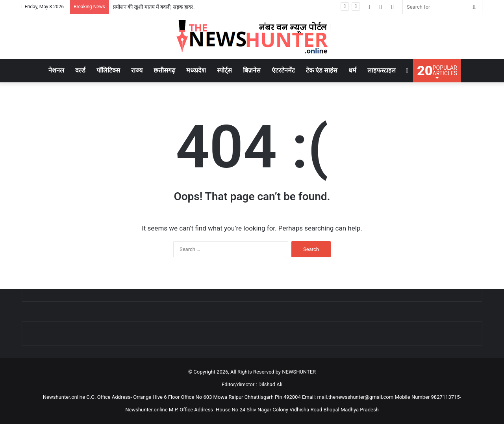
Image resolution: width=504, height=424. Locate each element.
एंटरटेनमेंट (283, 70)
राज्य (137, 70)
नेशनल (56, 70)
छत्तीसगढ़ (164, 70)
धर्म (352, 70)
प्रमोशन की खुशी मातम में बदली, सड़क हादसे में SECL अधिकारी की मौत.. (180, 7)
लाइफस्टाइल (382, 70)
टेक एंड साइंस (322, 70)
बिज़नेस (252, 70)
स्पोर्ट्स (224, 70)
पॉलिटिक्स (108, 70)
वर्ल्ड (80, 70)
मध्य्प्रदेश (196, 70)
